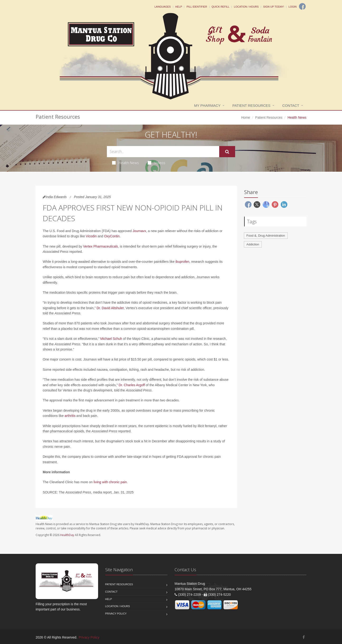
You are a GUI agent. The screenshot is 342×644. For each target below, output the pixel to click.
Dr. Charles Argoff (132, 385)
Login (293, 7)
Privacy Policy (116, 614)
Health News (126, 163)
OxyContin (112, 236)
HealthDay (67, 535)
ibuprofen (182, 262)
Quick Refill (221, 7)
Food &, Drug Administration (266, 236)
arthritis (70, 416)
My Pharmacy (207, 105)
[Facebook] (302, 6)
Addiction (253, 244)
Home (246, 117)
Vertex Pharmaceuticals (101, 246)
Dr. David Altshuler (110, 308)
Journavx (139, 231)
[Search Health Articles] (163, 152)
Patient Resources (252, 105)
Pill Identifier (197, 7)
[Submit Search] (227, 152)
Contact (291, 105)
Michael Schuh (111, 339)
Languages (162, 7)
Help (179, 7)
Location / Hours (246, 7)
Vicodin (91, 236)
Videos (157, 163)
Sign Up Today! (274, 7)
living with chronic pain (110, 482)
